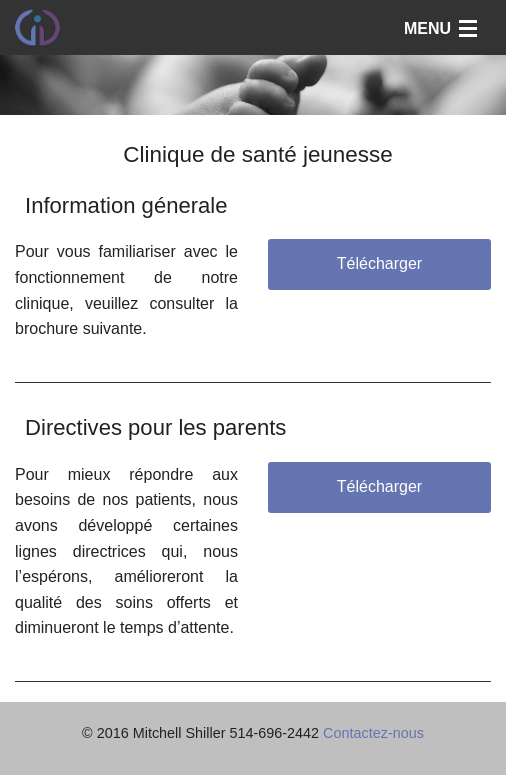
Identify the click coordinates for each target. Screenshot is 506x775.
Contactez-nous (373, 733)
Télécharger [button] (379, 263)
